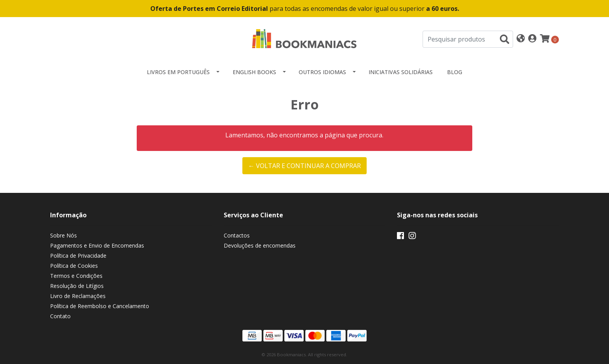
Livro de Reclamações (78, 296)
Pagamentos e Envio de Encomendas (97, 245)
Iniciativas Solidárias (401, 72)
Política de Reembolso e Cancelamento (100, 306)
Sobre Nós (64, 235)
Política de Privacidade (78, 256)
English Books (254, 72)
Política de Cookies (74, 266)
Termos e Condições (76, 276)
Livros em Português (178, 72)
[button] (521, 39)
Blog (455, 72)
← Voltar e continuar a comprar (304, 166)
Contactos (237, 235)
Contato (60, 316)
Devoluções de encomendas (260, 245)
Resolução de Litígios (77, 286)
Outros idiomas (322, 72)
